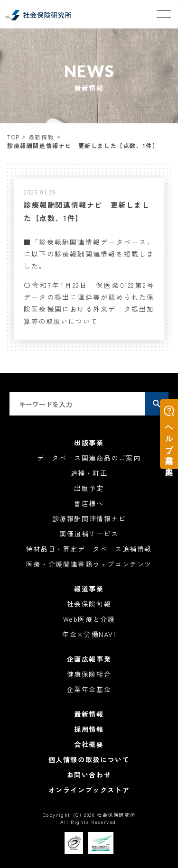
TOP (14, 137)
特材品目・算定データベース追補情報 (89, 549)
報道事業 (89, 589)
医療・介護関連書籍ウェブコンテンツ (89, 564)
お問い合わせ (89, 775)
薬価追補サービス (89, 534)
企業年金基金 (89, 689)
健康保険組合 (89, 674)
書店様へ (89, 503)
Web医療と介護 (89, 619)
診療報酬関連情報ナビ (89, 518)
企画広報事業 (89, 659)
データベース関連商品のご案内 (89, 458)
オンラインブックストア (89, 790)
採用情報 (89, 729)
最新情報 (41, 137)
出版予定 (89, 488)
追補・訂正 (89, 473)
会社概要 (89, 744)
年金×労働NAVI (89, 634)
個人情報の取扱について (89, 759)
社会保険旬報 (89, 604)
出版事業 (89, 443)
